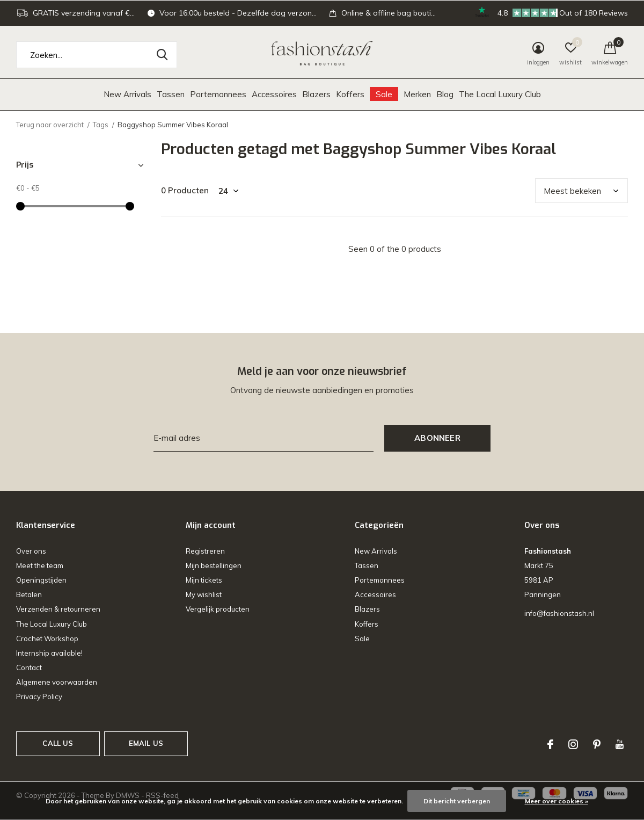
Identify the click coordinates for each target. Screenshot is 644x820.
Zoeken (162, 55)
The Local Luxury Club (500, 94)
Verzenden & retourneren (58, 609)
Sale (384, 94)
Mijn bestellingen (214, 565)
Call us (58, 743)
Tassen (171, 94)
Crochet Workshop (47, 638)
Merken (417, 94)
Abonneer (437, 438)
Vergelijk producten (218, 609)
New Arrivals (127, 94)
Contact (29, 667)
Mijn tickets (204, 580)
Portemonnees (218, 94)
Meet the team (40, 565)
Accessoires (274, 94)
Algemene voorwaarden (57, 682)
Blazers (316, 94)
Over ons (31, 551)
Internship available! (49, 653)
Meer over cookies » (557, 801)
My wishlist (204, 594)
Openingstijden (41, 580)
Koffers (350, 94)
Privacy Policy (39, 696)
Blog (445, 94)
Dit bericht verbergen (457, 801)
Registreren (205, 551)
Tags (101, 125)
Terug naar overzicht (50, 125)
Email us (146, 743)
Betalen (29, 594)
